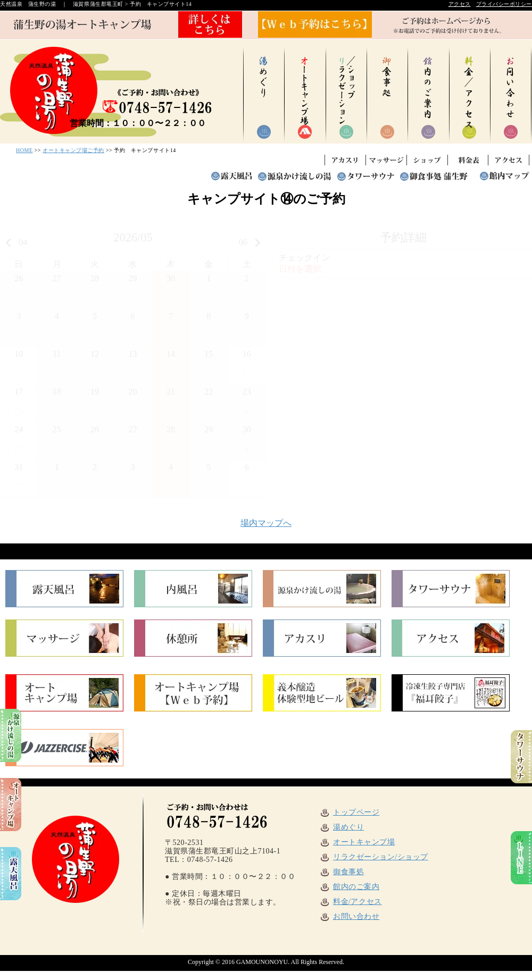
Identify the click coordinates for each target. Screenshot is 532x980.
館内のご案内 (349, 887)
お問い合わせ (349, 916)
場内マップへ (266, 523)
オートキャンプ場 (357, 842)
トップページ (349, 812)
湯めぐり (342, 827)
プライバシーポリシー (504, 4)
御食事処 (342, 872)
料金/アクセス (351, 902)
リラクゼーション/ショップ (374, 857)
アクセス (460, 4)
